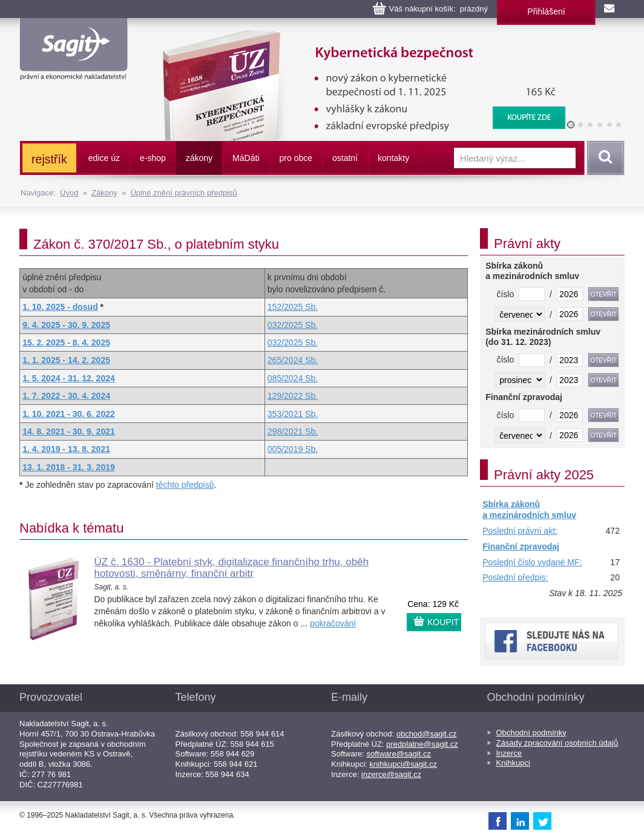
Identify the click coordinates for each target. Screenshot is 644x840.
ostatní (345, 158)
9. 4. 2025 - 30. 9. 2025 (66, 325)
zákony (199, 158)
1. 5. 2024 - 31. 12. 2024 (69, 378)
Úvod (69, 193)
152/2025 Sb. (293, 307)
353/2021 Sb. (293, 414)
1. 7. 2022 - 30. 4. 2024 (66, 396)
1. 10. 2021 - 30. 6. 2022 (69, 414)
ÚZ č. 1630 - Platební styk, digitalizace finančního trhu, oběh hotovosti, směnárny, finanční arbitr (232, 568)
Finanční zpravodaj (521, 546)
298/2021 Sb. (293, 431)
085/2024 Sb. (293, 378)
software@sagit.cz (399, 754)
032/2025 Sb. (293, 325)
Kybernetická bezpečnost (356, 36)
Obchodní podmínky (531, 733)
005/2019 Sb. (293, 449)
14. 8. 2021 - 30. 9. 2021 (69, 431)
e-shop (153, 158)
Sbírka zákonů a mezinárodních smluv (529, 510)
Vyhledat (603, 158)
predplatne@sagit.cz (422, 744)
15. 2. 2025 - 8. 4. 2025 (66, 343)
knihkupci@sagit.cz (403, 764)
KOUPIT (443, 622)
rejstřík (49, 159)
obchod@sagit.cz (427, 734)
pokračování (333, 623)
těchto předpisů (185, 485)
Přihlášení (546, 11)
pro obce (296, 158)
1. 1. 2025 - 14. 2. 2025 (66, 360)
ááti (246, 158)
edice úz (104, 158)
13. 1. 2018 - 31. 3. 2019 (69, 467)
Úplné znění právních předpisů (183, 193)
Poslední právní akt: (520, 531)
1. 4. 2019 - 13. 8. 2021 (66, 449)
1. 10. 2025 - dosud (60, 307)
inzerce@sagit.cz (391, 774)
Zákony (104, 193)
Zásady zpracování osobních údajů (557, 743)
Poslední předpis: (515, 577)
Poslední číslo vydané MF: (532, 562)
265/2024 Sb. (293, 360)
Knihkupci (513, 763)
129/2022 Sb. (293, 396)
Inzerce (509, 753)
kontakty (393, 158)
